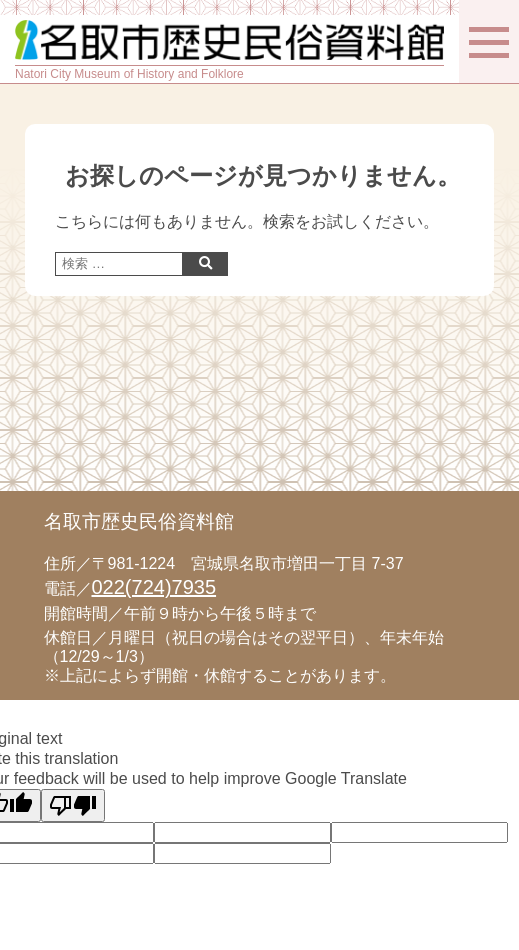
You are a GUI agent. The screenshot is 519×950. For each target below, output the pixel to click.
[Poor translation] (73, 805)
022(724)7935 (154, 587)
